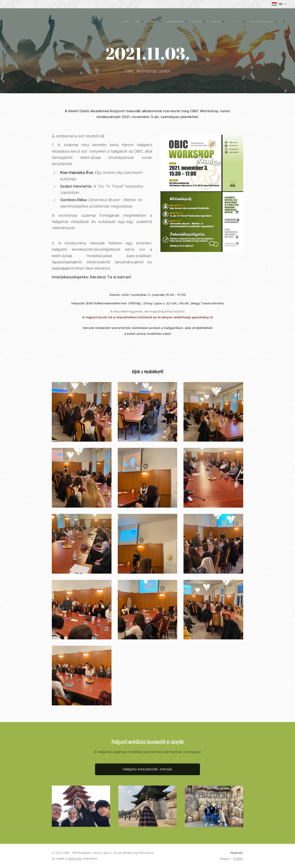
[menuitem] (215, 22)
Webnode (75, 859)
